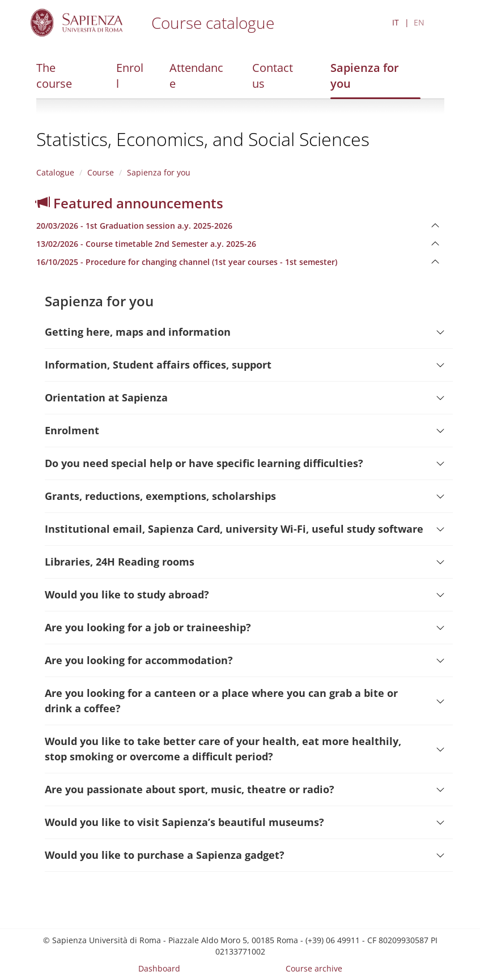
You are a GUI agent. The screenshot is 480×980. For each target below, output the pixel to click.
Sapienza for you (365, 76)
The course (54, 76)
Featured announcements (130, 203)
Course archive (314, 968)
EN (419, 22)
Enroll (130, 76)
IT (396, 22)
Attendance (196, 76)
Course (101, 172)
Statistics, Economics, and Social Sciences (203, 139)
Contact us (273, 76)
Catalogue (55, 172)
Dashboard (159, 968)
